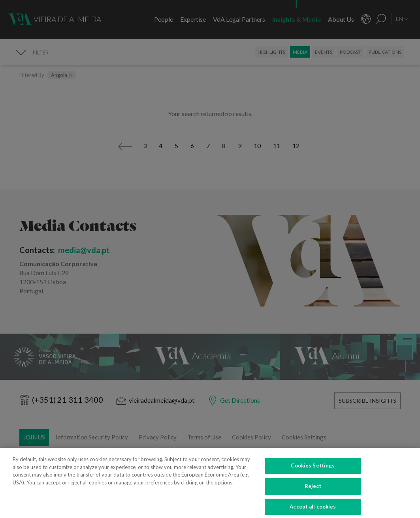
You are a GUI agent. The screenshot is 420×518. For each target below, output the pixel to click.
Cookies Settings (313, 473)
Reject (313, 493)
